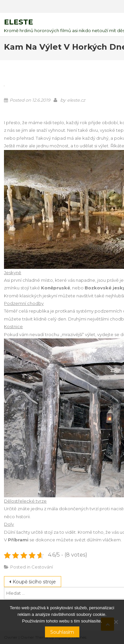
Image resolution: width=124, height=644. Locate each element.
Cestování (42, 567)
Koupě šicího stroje (34, 582)
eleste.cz (76, 100)
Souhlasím (62, 632)
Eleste (19, 22)
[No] (116, 622)
